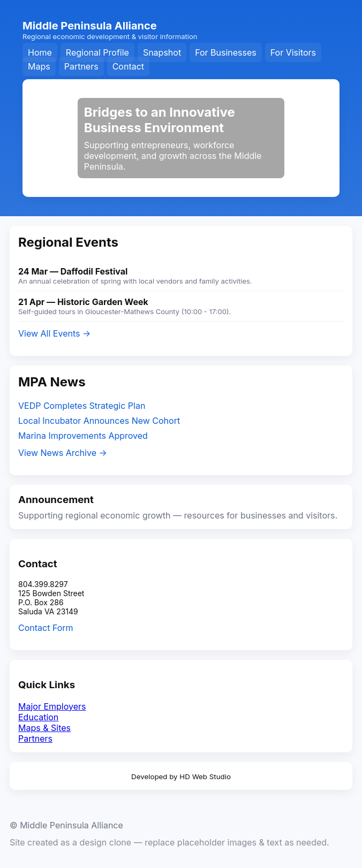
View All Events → (54, 333)
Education (38, 717)
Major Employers (52, 706)
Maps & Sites (44, 728)
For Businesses (226, 52)
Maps (39, 66)
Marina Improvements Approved (83, 436)
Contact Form (46, 628)
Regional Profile (97, 52)
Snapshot (162, 52)
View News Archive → (63, 453)
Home (40, 52)
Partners (81, 66)
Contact (128, 66)
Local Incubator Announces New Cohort (99, 421)
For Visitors (293, 52)
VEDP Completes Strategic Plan (82, 406)
